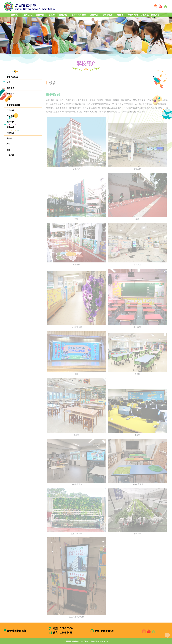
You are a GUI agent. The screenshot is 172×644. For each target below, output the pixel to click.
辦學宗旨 (10, 93)
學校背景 (10, 88)
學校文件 (40, 15)
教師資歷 (10, 116)
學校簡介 (15, 15)
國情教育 (155, 15)
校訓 (8, 99)
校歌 (8, 149)
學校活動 (63, 15)
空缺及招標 (133, 15)
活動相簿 (145, 15)
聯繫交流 (94, 15)
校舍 (8, 144)
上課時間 (10, 121)
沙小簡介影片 (12, 77)
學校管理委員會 (13, 105)
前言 (8, 82)
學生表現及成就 (79, 15)
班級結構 (10, 127)
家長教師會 (108, 15)
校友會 (120, 15)
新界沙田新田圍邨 (17, 631)
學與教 (52, 15)
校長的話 (10, 155)
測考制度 (10, 133)
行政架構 (10, 110)
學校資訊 (27, 15)
